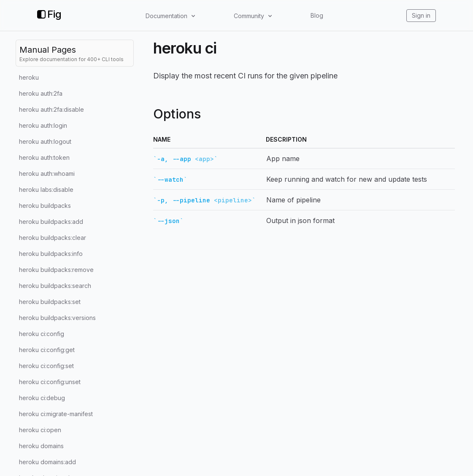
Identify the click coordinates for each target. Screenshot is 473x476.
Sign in (421, 15)
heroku (29, 77)
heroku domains (41, 446)
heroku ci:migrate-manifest (56, 414)
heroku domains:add (47, 462)
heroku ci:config (42, 334)
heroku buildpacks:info (51, 254)
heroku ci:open (40, 430)
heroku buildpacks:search (55, 286)
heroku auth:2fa (41, 93)
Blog (317, 15)
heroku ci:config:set (46, 366)
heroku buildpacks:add (51, 222)
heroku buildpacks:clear (53, 238)
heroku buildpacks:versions (57, 318)
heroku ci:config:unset (50, 382)
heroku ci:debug (42, 398)
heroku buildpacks (45, 206)
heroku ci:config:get (47, 350)
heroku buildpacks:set (50, 302)
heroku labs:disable (46, 190)
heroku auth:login (43, 125)
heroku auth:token (44, 157)
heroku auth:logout (45, 141)
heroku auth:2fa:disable (51, 109)
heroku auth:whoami (47, 173)
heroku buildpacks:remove (56, 270)
